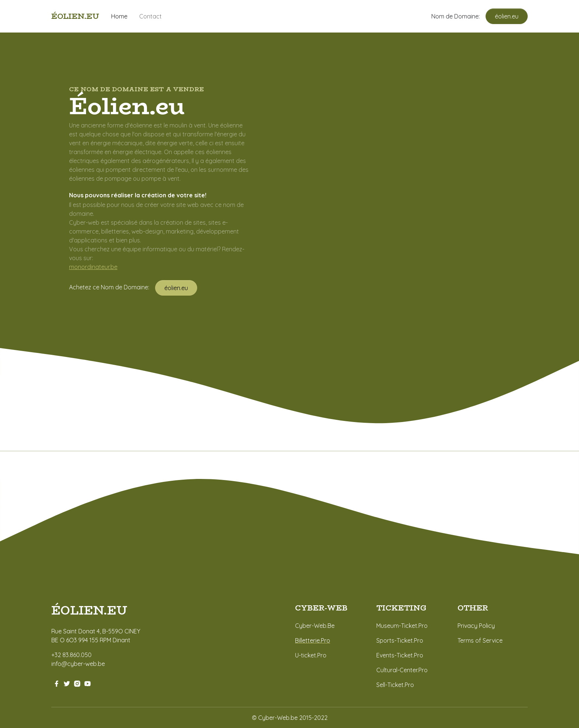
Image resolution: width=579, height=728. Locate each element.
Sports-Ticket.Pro (400, 640)
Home (119, 16)
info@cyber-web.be (78, 664)
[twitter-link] (67, 683)
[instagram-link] (77, 683)
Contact (150, 16)
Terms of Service (480, 640)
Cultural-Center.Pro (402, 670)
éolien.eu (507, 16)
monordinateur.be (93, 267)
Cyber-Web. (311, 626)
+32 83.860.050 (71, 655)
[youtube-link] (88, 683)
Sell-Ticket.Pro (395, 685)
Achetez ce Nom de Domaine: (112, 287)
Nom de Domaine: (458, 16)
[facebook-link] (56, 683)
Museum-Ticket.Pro (402, 626)
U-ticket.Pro (311, 655)
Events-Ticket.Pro (400, 655)
